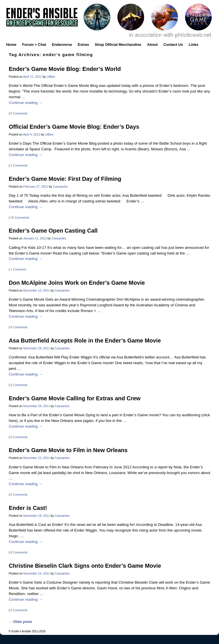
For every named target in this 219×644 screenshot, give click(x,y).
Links (194, 45)
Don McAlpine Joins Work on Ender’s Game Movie (77, 283)
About (153, 45)
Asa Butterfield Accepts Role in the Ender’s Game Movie (85, 341)
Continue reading (26, 103)
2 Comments (19, 165)
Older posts (21, 622)
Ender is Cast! (28, 508)
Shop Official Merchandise (118, 45)
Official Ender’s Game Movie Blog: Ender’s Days (74, 127)
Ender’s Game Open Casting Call (53, 231)
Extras (84, 45)
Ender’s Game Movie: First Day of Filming (65, 179)
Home (11, 45)
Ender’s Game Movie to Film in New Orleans (68, 450)
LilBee (51, 77)
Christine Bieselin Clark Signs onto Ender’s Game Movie (85, 566)
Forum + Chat (34, 45)
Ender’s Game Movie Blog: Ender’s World (65, 69)
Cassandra (60, 186)
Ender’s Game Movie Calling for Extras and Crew (75, 398)
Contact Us (173, 45)
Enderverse (62, 45)
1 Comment (18, 269)
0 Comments (19, 113)
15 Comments (20, 218)
